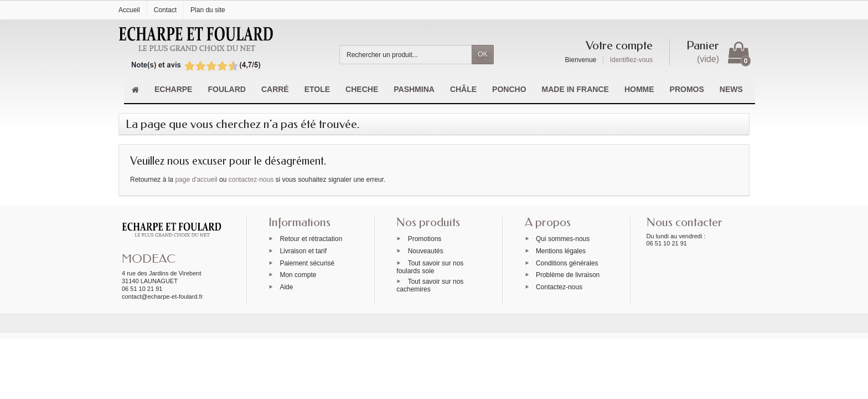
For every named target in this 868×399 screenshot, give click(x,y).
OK (482, 54)
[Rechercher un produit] (406, 55)
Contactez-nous (559, 287)
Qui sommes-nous (563, 239)
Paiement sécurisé (307, 263)
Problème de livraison (568, 275)
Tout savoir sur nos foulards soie (430, 267)
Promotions (425, 239)
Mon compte (298, 275)
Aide (286, 287)
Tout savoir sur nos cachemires (430, 285)
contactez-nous (251, 180)
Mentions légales (561, 250)
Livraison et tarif (303, 250)
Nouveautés (426, 250)
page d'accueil (196, 180)
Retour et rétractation (311, 239)
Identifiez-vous (631, 60)
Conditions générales (567, 263)
